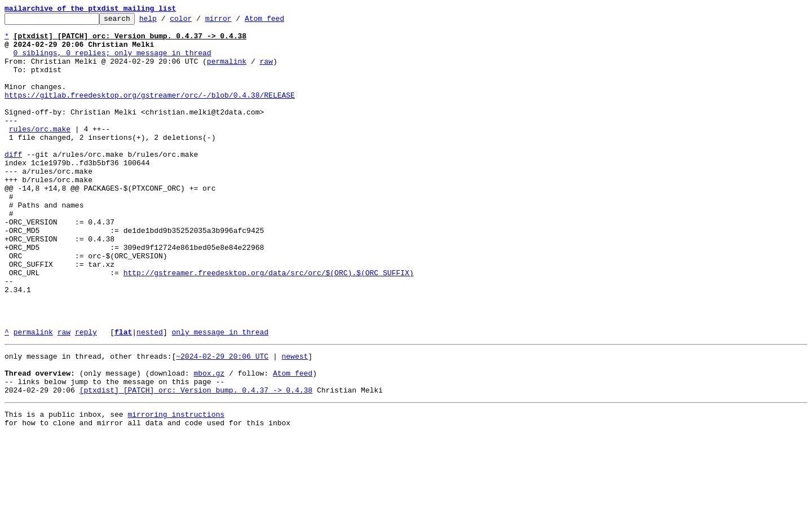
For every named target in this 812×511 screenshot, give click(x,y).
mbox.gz (209, 442)
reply (86, 396)
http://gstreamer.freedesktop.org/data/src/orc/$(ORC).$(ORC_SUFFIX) (269, 325)
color (198, 21)
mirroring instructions (176, 488)
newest (295, 422)
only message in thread (220, 396)
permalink (227, 71)
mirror (236, 21)
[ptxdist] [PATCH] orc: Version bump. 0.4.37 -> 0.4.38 (196, 462)
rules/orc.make (40, 152)
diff (13, 183)
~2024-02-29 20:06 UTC (222, 422)
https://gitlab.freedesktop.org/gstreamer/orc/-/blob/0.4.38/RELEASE (150, 112)
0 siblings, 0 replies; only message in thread (112, 61)
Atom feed (282, 21)
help (166, 21)
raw (266, 71)
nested (150, 396)
